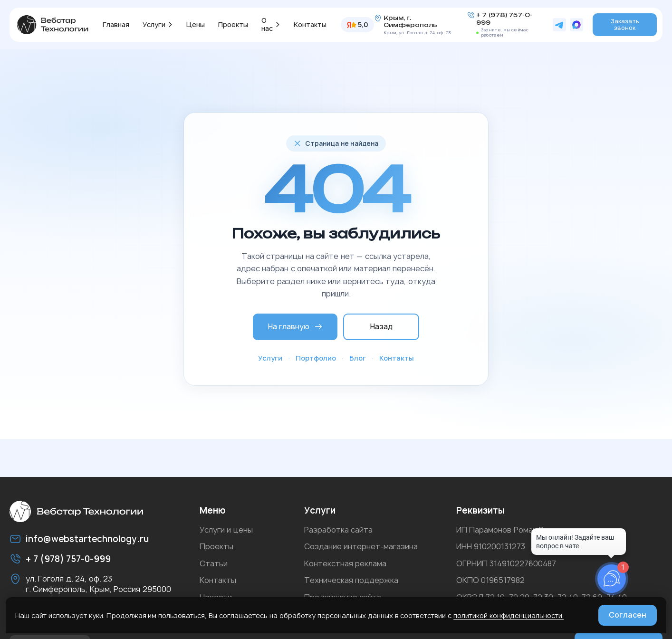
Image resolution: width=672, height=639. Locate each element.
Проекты (233, 24)
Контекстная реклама (345, 563)
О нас (267, 24)
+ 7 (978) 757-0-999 (504, 19)
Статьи (214, 563)
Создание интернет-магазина (361, 546)
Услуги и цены (226, 530)
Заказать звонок (625, 24)
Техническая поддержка (351, 580)
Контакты (310, 24)
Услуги (154, 24)
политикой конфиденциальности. (509, 615)
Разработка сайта (338, 530)
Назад (381, 327)
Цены (196, 24)
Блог (358, 358)
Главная (116, 24)
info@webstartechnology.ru (87, 539)
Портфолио (316, 358)
